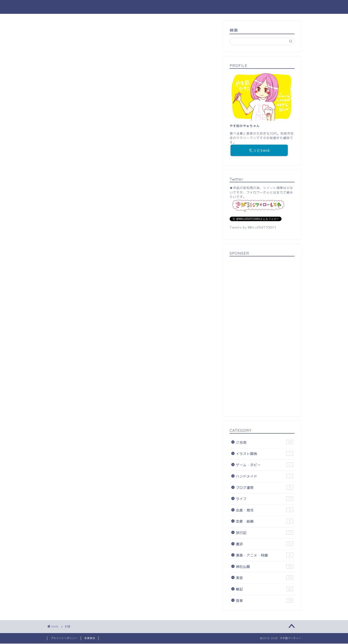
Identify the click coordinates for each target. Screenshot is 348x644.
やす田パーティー (174, 7)
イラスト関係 (264, 454)
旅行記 (264, 533)
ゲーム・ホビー (264, 465)
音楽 (264, 601)
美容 (264, 578)
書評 (264, 544)
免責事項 (90, 639)
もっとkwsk (259, 151)
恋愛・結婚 (264, 522)
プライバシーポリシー (64, 639)
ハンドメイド (264, 477)
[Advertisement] (262, 336)
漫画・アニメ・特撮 (264, 556)
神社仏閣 (264, 567)
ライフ (264, 499)
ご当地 (264, 443)
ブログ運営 (264, 488)
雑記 (264, 590)
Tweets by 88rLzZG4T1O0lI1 (253, 228)
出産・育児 (264, 511)
